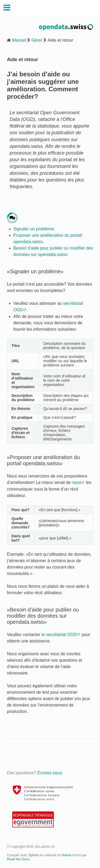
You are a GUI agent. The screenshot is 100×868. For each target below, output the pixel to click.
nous (77, 482)
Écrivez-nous (50, 773)
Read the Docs (18, 859)
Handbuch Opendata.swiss (53, 8)
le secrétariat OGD (59, 635)
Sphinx (34, 855)
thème (67, 855)
